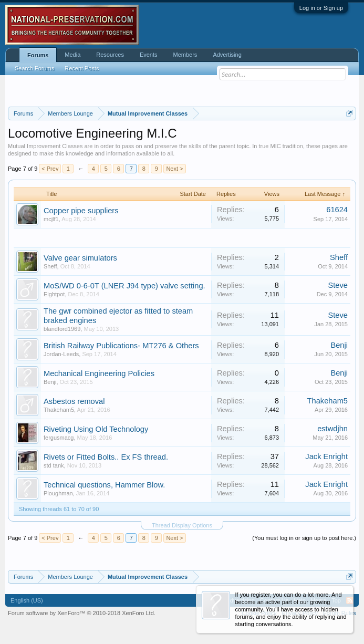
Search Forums (34, 68)
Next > (174, 169)
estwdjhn (332, 429)
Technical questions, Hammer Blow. (104, 485)
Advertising (227, 55)
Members (185, 55)
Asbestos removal (74, 401)
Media (72, 55)
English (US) (27, 600)
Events (149, 55)
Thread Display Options (182, 525)
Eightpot (54, 294)
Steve (338, 285)
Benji (339, 345)
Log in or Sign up (321, 8)
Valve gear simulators (80, 258)
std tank (54, 465)
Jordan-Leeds (61, 354)
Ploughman (58, 493)
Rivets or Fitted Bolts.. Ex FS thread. (106, 457)
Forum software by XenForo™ (82, 613)
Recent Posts (82, 68)
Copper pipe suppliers (81, 211)
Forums (38, 55)
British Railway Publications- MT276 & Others (121, 346)
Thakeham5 (59, 410)
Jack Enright (326, 456)
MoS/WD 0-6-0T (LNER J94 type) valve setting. (124, 286)
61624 (337, 210)
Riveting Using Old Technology (96, 429)
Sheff (50, 266)
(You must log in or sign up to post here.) (304, 538)
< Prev (50, 169)
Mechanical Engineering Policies (99, 373)
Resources (110, 55)
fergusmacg (59, 438)
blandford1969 (62, 329)
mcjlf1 (51, 219)
